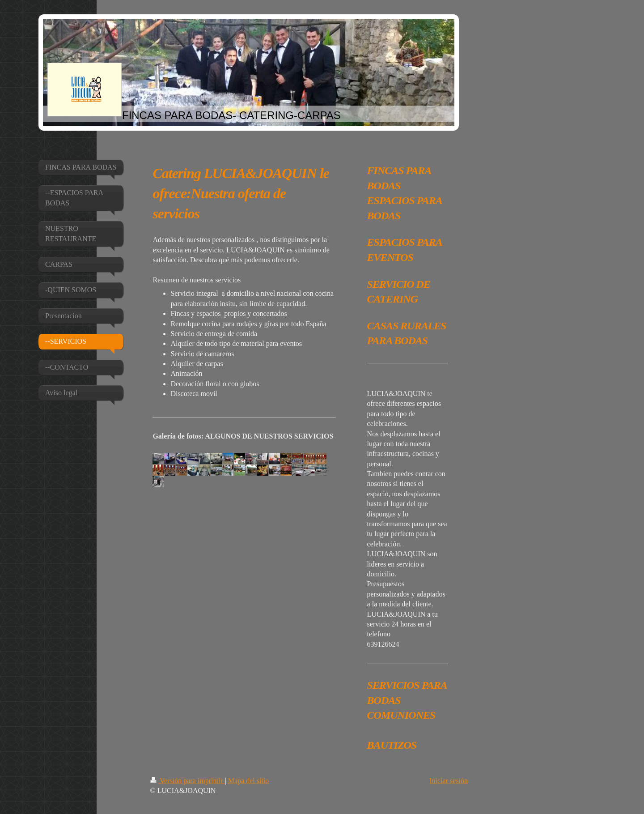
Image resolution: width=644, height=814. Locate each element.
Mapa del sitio (249, 781)
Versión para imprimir (188, 781)
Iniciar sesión (449, 781)
